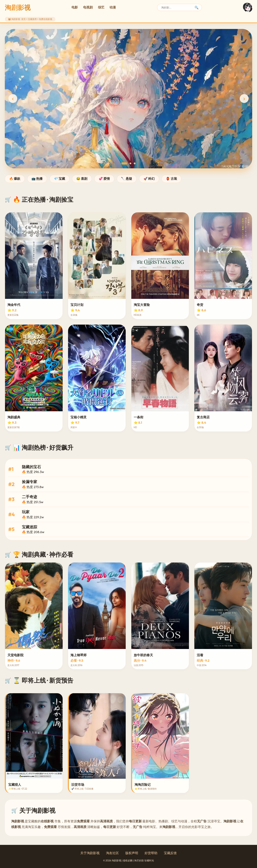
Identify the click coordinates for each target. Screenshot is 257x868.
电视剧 (88, 7)
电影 (75, 7)
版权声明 (132, 853)
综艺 (101, 7)
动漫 (113, 7)
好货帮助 (151, 853)
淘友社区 (112, 853)
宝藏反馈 (170, 853)
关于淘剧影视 (90, 853)
